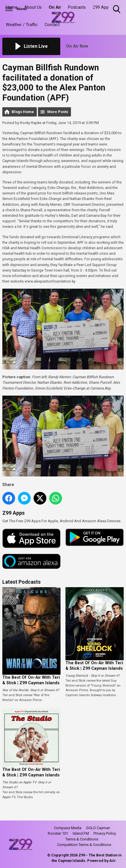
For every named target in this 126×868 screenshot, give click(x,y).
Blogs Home (23, 112)
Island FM (81, 833)
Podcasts (77, 7)
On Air (55, 7)
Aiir (112, 861)
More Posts (58, 112)
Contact (52, 25)
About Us (33, 7)
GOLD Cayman (98, 828)
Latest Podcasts (21, 582)
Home (12, 7)
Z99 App (101, 7)
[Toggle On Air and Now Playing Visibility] (95, 46)
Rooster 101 (58, 833)
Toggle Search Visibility (117, 9)
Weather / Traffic (22, 25)
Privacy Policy (105, 833)
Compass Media (68, 828)
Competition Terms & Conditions (84, 845)
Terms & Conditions (82, 839)
